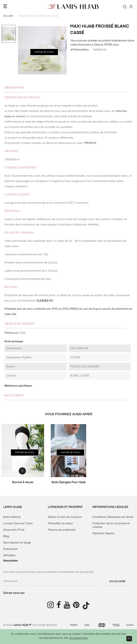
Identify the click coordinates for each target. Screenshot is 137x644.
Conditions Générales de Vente (113, 517)
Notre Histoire (12, 517)
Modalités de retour (60, 523)
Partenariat (10, 549)
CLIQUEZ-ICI (100, 50)
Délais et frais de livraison (65, 517)
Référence (11, 333)
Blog (6, 536)
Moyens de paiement (62, 530)
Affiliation (9, 555)
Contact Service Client (18, 523)
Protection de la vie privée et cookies (111, 525)
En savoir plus (79, 638)
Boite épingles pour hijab (69, 482)
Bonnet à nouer (23, 482)
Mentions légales (103, 533)
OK (129, 639)
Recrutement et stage (17, 543)
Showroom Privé (14, 530)
